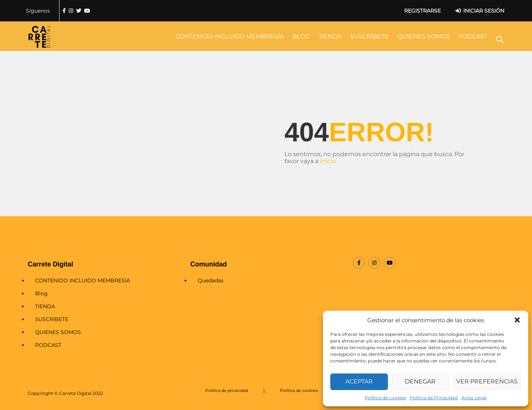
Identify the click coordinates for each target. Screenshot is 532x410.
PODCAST (473, 36)
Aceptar (360, 382)
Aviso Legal (474, 398)
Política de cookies (385, 398)
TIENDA (330, 36)
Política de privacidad (227, 391)
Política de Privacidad (434, 398)
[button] (517, 320)
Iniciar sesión (484, 11)
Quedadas (211, 280)
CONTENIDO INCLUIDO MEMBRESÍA (230, 36)
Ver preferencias (488, 382)
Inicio (328, 161)
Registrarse (422, 11)
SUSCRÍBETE (369, 36)
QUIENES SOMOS (424, 36)
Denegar (422, 382)
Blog (301, 36)
